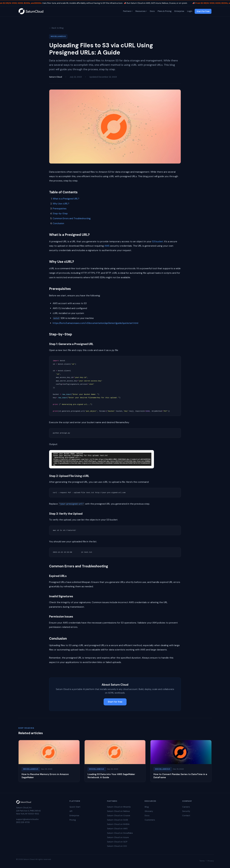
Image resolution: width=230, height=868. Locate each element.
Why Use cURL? (61, 204)
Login (189, 11)
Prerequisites (60, 209)
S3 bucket (158, 241)
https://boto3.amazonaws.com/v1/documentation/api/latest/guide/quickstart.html (95, 323)
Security (186, 811)
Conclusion (58, 223)
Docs (152, 11)
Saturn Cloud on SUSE (118, 820)
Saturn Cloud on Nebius (118, 811)
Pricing (73, 820)
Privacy (211, 861)
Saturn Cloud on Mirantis (119, 807)
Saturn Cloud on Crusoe (119, 816)
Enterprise (179, 11)
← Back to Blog (56, 28)
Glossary (149, 811)
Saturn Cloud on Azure (118, 837)
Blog (147, 807)
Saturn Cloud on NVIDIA (118, 824)
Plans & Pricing (164, 11)
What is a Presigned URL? (66, 199)
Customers (150, 820)
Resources (140, 11)
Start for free (203, 11)
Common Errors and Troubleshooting (72, 218)
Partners (127, 11)
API (71, 811)
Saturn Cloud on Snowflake (120, 833)
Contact (186, 816)
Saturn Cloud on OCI (117, 846)
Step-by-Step (60, 214)
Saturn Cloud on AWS (117, 829)
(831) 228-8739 (23, 822)
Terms (202, 861)
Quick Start (75, 807)
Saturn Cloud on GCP (117, 842)
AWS (107, 246)
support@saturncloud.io (27, 819)
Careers (186, 807)
